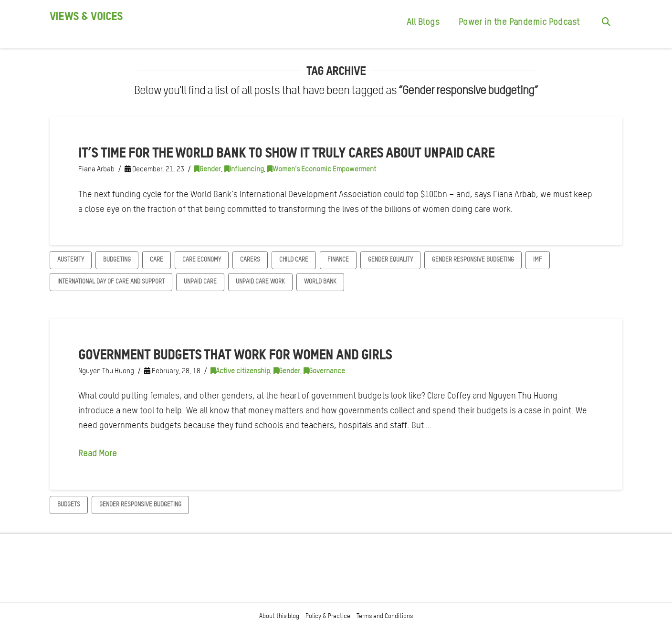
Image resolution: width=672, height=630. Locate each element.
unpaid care (200, 281)
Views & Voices (86, 16)
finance (338, 259)
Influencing (244, 169)
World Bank (320, 281)
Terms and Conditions (385, 616)
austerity (71, 259)
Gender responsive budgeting (473, 259)
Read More (98, 453)
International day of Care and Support (111, 281)
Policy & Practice (328, 616)
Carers (250, 259)
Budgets (69, 504)
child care (294, 259)
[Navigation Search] (606, 24)
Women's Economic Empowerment (322, 169)
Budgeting (117, 259)
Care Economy (202, 259)
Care (157, 259)
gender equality (390, 259)
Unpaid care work (260, 281)
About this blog (279, 616)
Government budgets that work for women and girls (235, 354)
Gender (208, 169)
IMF (538, 259)
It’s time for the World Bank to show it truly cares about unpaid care (286, 152)
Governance (324, 371)
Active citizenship (240, 371)
